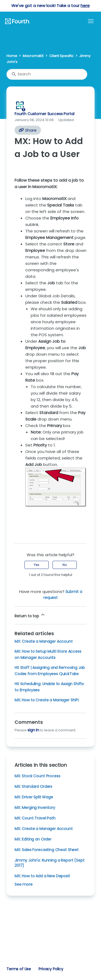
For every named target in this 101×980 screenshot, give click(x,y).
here (85, 6)
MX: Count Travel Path (35, 818)
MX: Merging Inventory (35, 808)
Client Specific (61, 56)
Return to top (30, 615)
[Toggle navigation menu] (91, 21)
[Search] (47, 74)
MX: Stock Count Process (37, 776)
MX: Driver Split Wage (34, 797)
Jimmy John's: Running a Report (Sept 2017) (49, 863)
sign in (33, 730)
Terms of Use (19, 969)
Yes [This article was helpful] (36, 565)
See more (24, 884)
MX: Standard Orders (33, 786)
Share (28, 130)
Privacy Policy (51, 969)
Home (12, 56)
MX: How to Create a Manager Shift (47, 700)
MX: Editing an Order (33, 839)
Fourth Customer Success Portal (44, 114)
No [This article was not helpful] (65, 565)
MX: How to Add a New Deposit (42, 876)
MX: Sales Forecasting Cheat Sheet (47, 850)
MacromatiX (33, 56)
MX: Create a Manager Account (44, 641)
